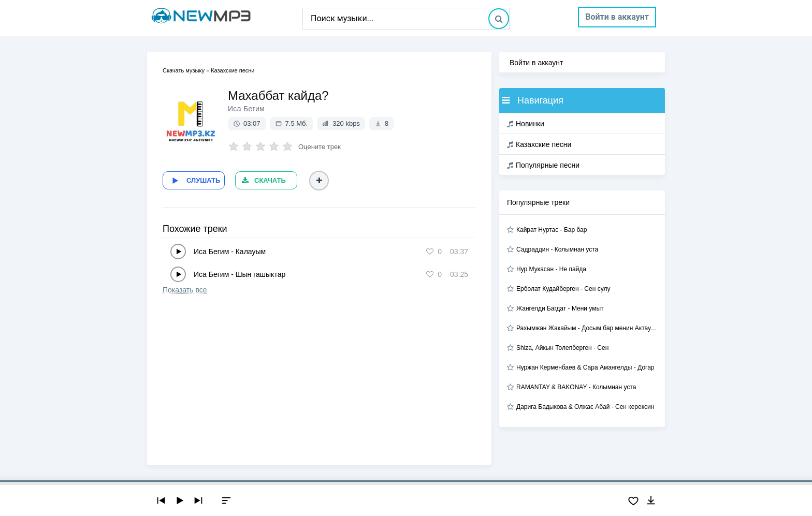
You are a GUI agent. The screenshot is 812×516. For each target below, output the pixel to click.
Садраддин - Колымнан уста (557, 249)
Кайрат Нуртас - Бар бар (552, 230)
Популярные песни (543, 165)
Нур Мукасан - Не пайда (551, 269)
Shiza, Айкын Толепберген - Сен (562, 348)
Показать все (185, 290)
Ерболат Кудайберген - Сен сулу (563, 289)
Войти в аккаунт (617, 17)
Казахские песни (539, 144)
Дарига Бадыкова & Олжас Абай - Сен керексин (585, 407)
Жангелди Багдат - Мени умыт (560, 308)
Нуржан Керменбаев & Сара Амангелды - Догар (585, 367)
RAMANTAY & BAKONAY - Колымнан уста (576, 387)
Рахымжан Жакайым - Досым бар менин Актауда (587, 328)
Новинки (526, 124)
